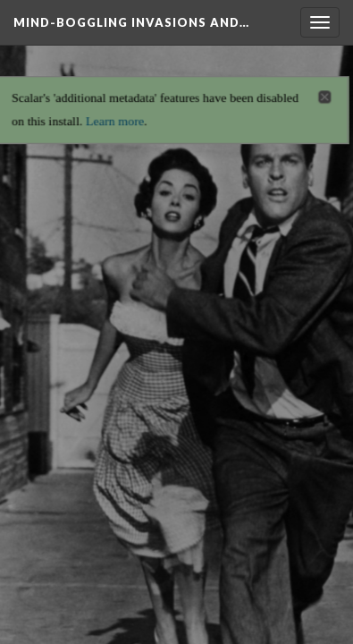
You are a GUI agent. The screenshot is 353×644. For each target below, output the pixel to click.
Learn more (113, 115)
